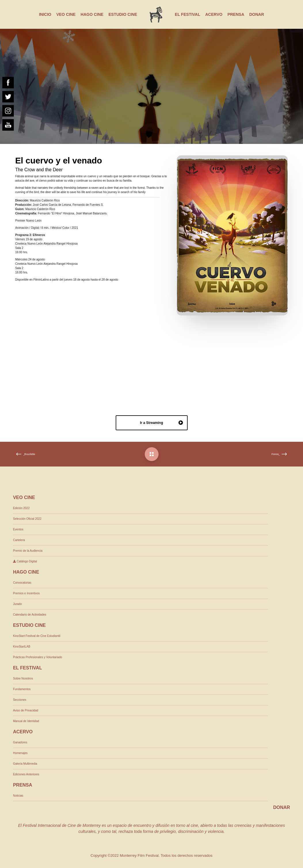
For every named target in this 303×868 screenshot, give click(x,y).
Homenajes (20, 753)
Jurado (17, 604)
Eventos (18, 529)
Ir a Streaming (161, 423)
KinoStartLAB (22, 647)
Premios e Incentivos (26, 593)
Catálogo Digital (25, 561)
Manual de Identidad (26, 721)
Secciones (20, 700)
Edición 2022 (21, 508)
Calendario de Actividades (30, 615)
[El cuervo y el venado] (152, 454)
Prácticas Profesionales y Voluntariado (38, 657)
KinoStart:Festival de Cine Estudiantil (37, 636)
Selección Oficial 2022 (27, 519)
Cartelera (19, 540)
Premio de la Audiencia (28, 551)
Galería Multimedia (25, 764)
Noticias (18, 796)
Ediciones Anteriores (26, 774)
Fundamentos (22, 689)
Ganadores (20, 742)
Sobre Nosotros (23, 678)
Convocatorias (22, 583)
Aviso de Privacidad (26, 710)
